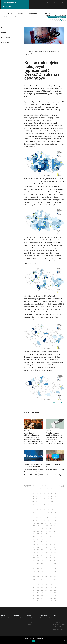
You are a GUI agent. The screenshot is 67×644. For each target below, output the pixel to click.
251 (38, 590)
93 (33, 520)
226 (34, 579)
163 (46, 550)
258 (42, 593)
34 (48, 496)
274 (34, 601)
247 (47, 587)
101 (38, 523)
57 (55, 504)
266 (51, 595)
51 (33, 504)
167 (38, 553)
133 (46, 536)
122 (50, 531)
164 (51, 550)
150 (42, 545)
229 (47, 579)
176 (51, 555)
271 (47, 598)
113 (38, 529)
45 (37, 502)
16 (34, 491)
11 (41, 488)
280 (44, 603)
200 (51, 566)
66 (37, 510)
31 (37, 496)
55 (48, 504)
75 (44, 512)
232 (34, 582)
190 (34, 563)
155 (38, 547)
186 (42, 561)
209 (38, 571)
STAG (49, 2)
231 (55, 579)
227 (38, 579)
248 (51, 587)
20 (48, 491)
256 (34, 593)
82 (44, 515)
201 (55, 566)
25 (41, 494)
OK (33, 641)
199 (46, 566)
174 (42, 555)
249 (55, 587)
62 (48, 507)
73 (37, 512)
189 (55, 561)
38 (37, 499)
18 (41, 491)
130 (34, 536)
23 (33, 494)
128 (51, 534)
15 (55, 488)
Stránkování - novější (28, 486)
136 (34, 539)
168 (42, 553)
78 (55, 512)
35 (52, 496)
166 (34, 553)
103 (46, 523)
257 (38, 593)
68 (44, 510)
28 (52, 494)
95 (41, 520)
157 (46, 547)
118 (34, 531)
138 (42, 539)
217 (46, 574)
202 (33, 569)
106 (34, 526)
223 (46, 577)
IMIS (55, 2)
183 (55, 558)
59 (37, 507)
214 (34, 574)
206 (51, 569)
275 (38, 601)
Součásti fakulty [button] (15, 7)
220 (34, 577)
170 (51, 553)
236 (51, 582)
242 (51, 585)
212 (51, 571)
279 (55, 601)
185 (38, 561)
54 (44, 504)
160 (34, 550)
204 (42, 569)
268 (34, 598)
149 (38, 545)
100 (34, 523)
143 (38, 542)
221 (38, 577)
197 (38, 566)
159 (55, 547)
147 (55, 542)
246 (42, 587)
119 (38, 531)
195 (55, 563)
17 (37, 491)
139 (46, 539)
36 (55, 496)
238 (33, 585)
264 (42, 595)
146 (51, 542)
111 (55, 526)
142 (34, 542)
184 (34, 561)
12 (44, 488)
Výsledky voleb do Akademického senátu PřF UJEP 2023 (54, 435)
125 (38, 534)
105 (55, 523)
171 (55, 553)
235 (46, 582)
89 (44, 518)
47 (44, 502)
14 (51, 488)
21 (51, 491)
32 (41, 496)
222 (42, 577)
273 (55, 598)
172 (34, 555)
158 (51, 547)
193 (46, 563)
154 (34, 547)
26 (44, 494)
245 (38, 587)
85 (55, 515)
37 (33, 499)
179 (38, 558)
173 (38, 555)
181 (46, 558)
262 (33, 595)
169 (47, 553)
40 (44, 499)
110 (51, 526)
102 (42, 523)
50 (56, 502)
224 (51, 577)
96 (44, 520)
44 (33, 502)
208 (34, 571)
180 (42, 558)
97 (48, 520)
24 (37, 494)
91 (52, 518)
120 (42, 531)
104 (51, 523)
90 (48, 518)
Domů (28, 49)
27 (48, 494)
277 (47, 601)
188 (51, 561)
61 (44, 507)
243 (55, 585)
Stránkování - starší (61, 486)
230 (51, 579)
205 (46, 569)
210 (43, 571)
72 (33, 512)
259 (46, 593)
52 (37, 504)
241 (46, 585)
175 (46, 555)
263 (38, 595)
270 (42, 598)
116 (50, 529)
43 (55, 499)
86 (33, 518)
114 (42, 529)
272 (51, 598)
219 (55, 574)
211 (47, 571)
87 (37, 518)
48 (48, 502)
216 (42, 574)
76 (48, 512)
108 (43, 526)
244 (33, 587)
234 (42, 582)
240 (42, 585)
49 (52, 502)
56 (52, 504)
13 (48, 488)
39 (41, 499)
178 (34, 558)
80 (37, 515)
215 (38, 574)
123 (54, 531)
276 (42, 601)
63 (52, 507)
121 (46, 531)
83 (48, 515)
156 (42, 547)
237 (55, 582)
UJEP (62, 2)
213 (55, 571)
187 (46, 561)
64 (55, 507)
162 (42, 550)
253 (46, 590)
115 (46, 529)
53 (40, 504)
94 (37, 520)
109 (47, 526)
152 (51, 545)
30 (33, 496)
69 (48, 510)
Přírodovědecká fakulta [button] (15, 2)
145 (46, 542)
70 (52, 510)
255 (55, 590)
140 (51, 539)
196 (34, 566)
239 (38, 585)
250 (34, 590)
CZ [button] (42, 2)
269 (38, 598)
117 (54, 529)
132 (42, 536)
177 (55, 555)
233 (38, 582)
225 (55, 577)
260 (51, 593)
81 (41, 515)
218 (51, 574)
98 (52, 520)
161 (38, 550)
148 (34, 545)
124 (34, 534)
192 (42, 563)
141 (55, 539)
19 (44, 491)
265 (46, 595)
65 (33, 510)
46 (41, 502)
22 (55, 491)
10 (37, 488)
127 (46, 534)
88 (41, 518)
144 (42, 542)
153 (55, 545)
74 (41, 512)
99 (56, 520)
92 (55, 518)
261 (55, 593)
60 (41, 507)
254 (51, 590)
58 (33, 507)
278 (51, 601)
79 (33, 515)
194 (51, 563)
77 (52, 512)
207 (55, 569)
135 (55, 536)
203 (38, 569)
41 (48, 499)
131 (38, 536)
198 (42, 566)
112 (34, 529)
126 (42, 534)
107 (38, 526)
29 (55, 494)
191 (38, 563)
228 (42, 579)
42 (52, 499)
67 (41, 510)
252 (42, 590)
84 (52, 515)
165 (55, 550)
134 (50, 536)
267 (55, 595)
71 (56, 510)
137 (38, 539)
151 (47, 545)
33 (44, 496)
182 (50, 558)
